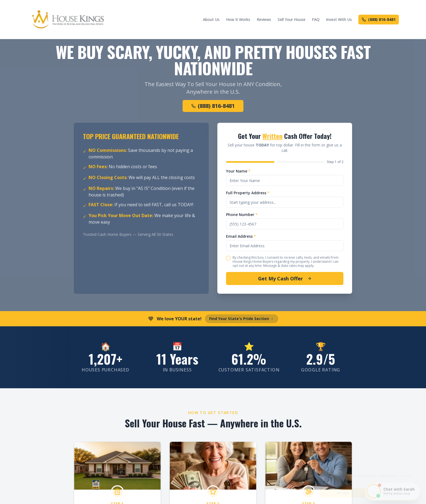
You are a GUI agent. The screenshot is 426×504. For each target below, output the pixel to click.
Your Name (238, 171)
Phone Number (242, 215)
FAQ (316, 19)
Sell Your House (292, 19)
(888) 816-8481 (379, 19)
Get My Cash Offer (285, 278)
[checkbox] (228, 258)
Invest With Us (339, 19)
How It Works (238, 19)
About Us (211, 19)
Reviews (264, 19)
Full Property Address (248, 193)
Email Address (241, 236)
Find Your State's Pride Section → (242, 319)
